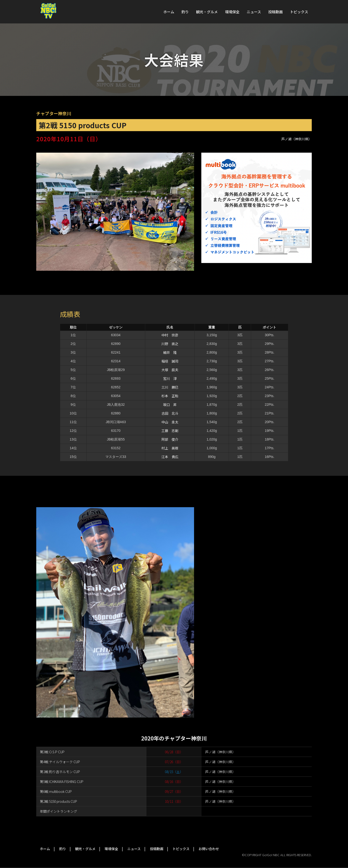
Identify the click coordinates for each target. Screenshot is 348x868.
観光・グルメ (207, 12)
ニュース (254, 12)
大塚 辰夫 (170, 370)
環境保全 (232, 12)
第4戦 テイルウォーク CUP (60, 762)
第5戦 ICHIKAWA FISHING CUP (62, 782)
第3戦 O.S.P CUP (52, 752)
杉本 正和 (170, 396)
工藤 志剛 (170, 431)
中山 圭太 (170, 422)
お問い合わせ (209, 849)
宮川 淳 (170, 378)
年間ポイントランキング (58, 811)
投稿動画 (275, 12)
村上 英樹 (170, 448)
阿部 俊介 (170, 439)
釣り (185, 12)
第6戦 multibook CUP (56, 791)
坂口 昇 (170, 405)
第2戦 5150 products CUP (58, 801)
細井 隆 (170, 352)
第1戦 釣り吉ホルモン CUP (60, 772)
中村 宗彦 (170, 335)
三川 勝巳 (170, 387)
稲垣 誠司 (170, 361)
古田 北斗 (170, 413)
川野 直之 (170, 344)
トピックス (299, 12)
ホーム (169, 12)
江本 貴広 (170, 457)
